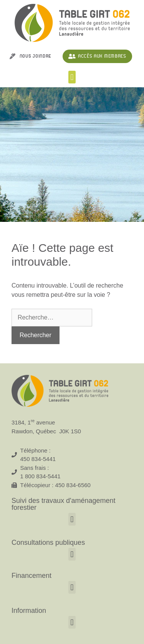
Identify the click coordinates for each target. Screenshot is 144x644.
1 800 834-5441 (41, 476)
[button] (72, 77)
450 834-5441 (38, 459)
